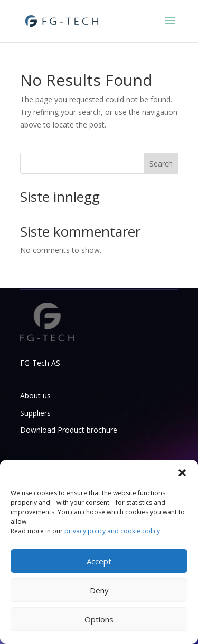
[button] (182, 473)
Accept (99, 561)
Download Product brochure (69, 430)
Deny (99, 590)
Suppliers (35, 413)
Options (99, 619)
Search (161, 164)
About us (35, 396)
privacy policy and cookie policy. (113, 531)
